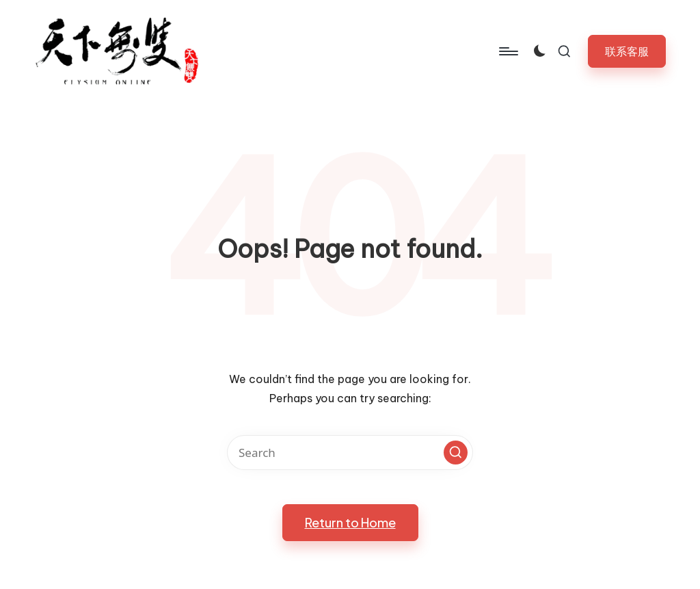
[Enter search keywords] (350, 453)
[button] (627, 51)
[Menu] (508, 51)
